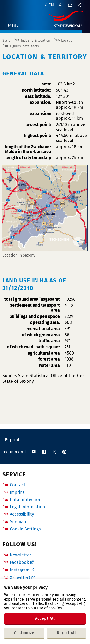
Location (68, 40)
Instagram (20, 570)
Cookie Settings (25, 529)
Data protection (26, 500)
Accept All (45, 618)
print (12, 440)
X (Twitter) (20, 578)
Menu (10, 26)
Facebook (19, 562)
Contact (18, 485)
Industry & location (36, 40)
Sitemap (18, 522)
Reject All (66, 633)
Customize (24, 633)
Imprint (17, 492)
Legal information (27, 507)
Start (6, 40)
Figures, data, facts (24, 46)
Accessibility (22, 514)
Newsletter (21, 555)
